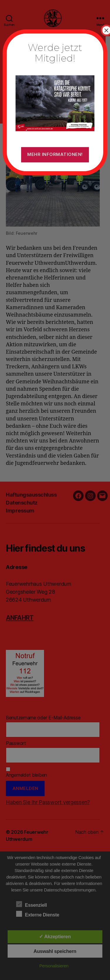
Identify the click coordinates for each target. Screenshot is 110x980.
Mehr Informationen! (55, 154)
